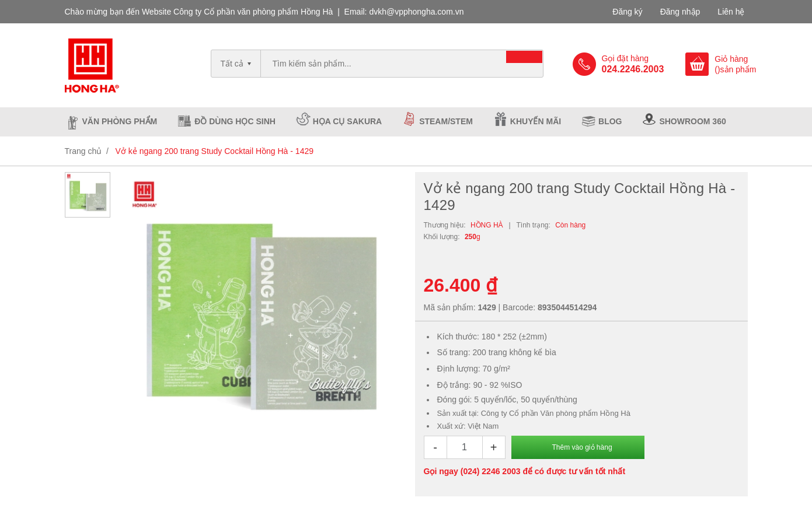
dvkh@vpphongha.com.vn (416, 12)
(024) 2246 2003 (491, 471)
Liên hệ (731, 12)
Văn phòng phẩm (120, 121)
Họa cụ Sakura (347, 121)
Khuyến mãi (536, 121)
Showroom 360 (692, 121)
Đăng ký (627, 12)
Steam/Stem (446, 121)
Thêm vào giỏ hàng (582, 447)
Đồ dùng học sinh (235, 121)
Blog (610, 121)
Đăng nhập (680, 12)
